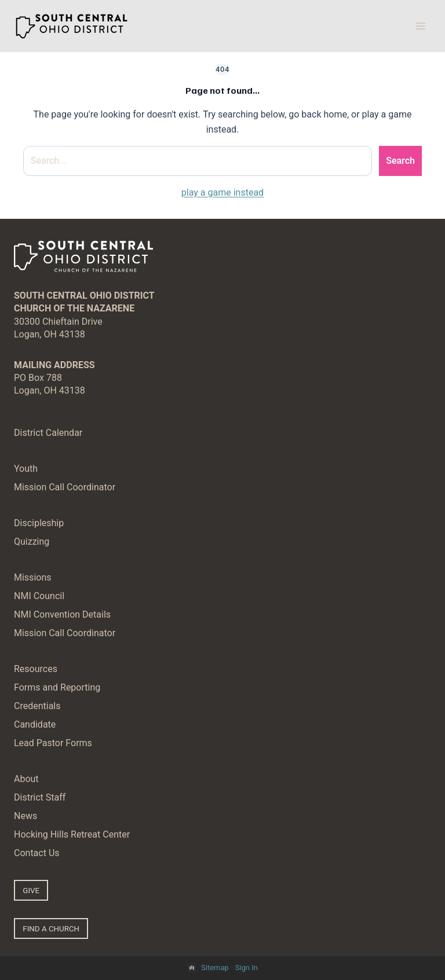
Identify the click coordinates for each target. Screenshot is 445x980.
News (25, 816)
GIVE (31, 891)
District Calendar (48, 433)
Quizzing (32, 542)
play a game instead (222, 192)
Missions (32, 577)
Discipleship (39, 523)
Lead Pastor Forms (53, 743)
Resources (36, 669)
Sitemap (215, 968)
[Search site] (198, 161)
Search (400, 161)
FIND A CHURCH (51, 929)
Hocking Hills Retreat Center (72, 834)
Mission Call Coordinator (65, 487)
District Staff (40, 797)
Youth (26, 469)
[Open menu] (420, 26)
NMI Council (39, 596)
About (26, 779)
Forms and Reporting (57, 687)
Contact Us (37, 853)
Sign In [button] (247, 968)
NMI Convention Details (62, 614)
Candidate (35, 724)
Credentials (37, 706)
